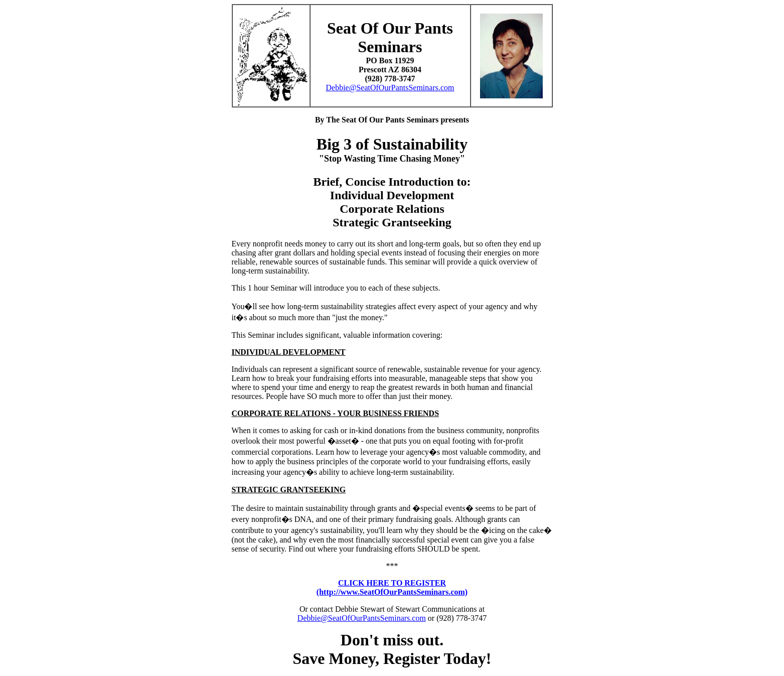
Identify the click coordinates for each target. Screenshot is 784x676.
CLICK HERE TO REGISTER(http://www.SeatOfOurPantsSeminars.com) (392, 587)
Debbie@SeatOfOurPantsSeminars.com (390, 88)
